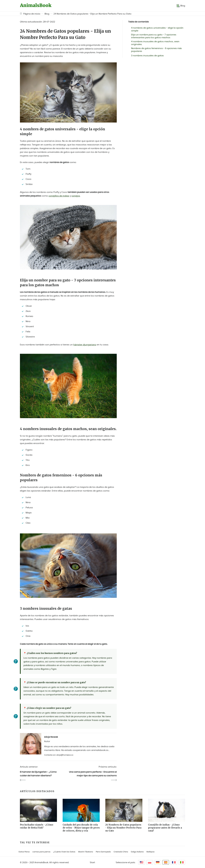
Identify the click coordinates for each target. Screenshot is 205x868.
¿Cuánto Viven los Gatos (64, 852)
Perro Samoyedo (103, 852)
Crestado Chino (121, 852)
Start (92, 863)
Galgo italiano (137, 852)
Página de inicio (32, 14)
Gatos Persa (24, 852)
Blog (47, 14)
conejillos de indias (59, 196)
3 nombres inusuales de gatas (147, 56)
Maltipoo (150, 852)
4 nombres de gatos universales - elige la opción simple (157, 29)
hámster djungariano (85, 345)
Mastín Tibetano (86, 852)
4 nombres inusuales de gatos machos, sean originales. (155, 43)
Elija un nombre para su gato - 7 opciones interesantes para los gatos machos (154, 36)
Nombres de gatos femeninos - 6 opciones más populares (156, 50)
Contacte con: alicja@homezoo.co (59, 755)
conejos (76, 196)
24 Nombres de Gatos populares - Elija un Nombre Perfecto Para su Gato (92, 14)
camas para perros (41, 852)
